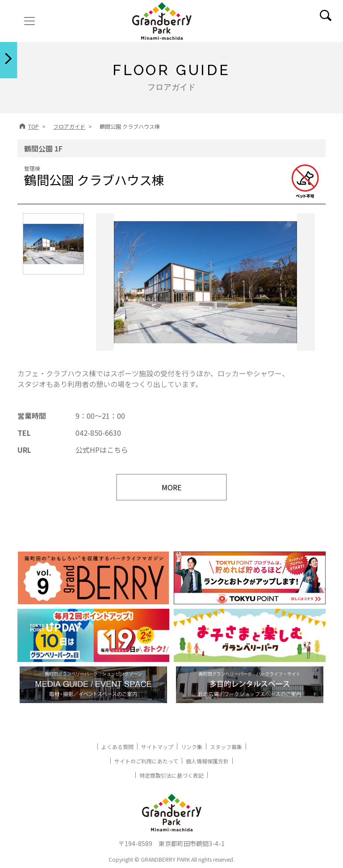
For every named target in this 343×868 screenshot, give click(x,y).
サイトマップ (157, 747)
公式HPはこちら (102, 450)
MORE (171, 487)
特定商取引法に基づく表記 (171, 775)
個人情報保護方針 (207, 761)
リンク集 (192, 747)
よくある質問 (117, 747)
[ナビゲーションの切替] (29, 21)
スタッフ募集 (226, 747)
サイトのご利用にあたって (146, 761)
